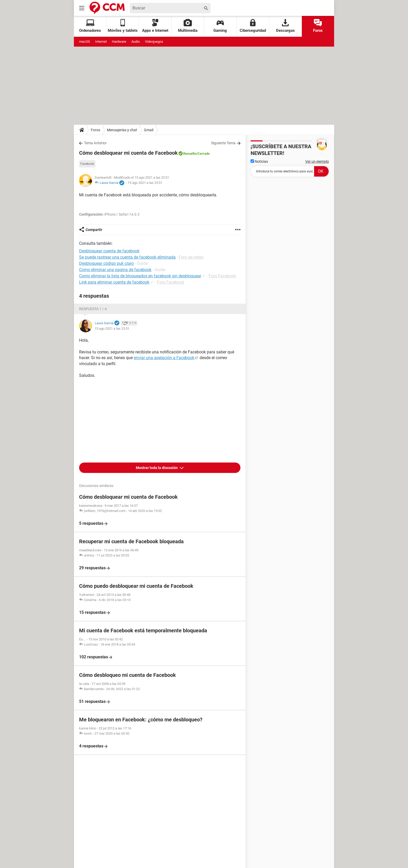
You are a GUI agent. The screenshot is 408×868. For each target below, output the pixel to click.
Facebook (87, 164)
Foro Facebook (222, 276)
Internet (101, 42)
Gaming (220, 26)
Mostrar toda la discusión (157, 468)
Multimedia (188, 26)
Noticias (259, 161)
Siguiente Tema (223, 143)
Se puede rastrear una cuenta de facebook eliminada (127, 257)
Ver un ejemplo (317, 161)
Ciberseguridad (253, 26)
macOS (85, 42)
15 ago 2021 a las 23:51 (145, 183)
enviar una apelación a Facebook (164, 358)
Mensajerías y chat (122, 130)
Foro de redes (191, 257)
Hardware (119, 42)
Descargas (285, 26)
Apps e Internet (155, 26)
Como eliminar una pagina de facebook (115, 270)
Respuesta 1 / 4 (93, 309)
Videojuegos (154, 42)
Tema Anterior (95, 143)
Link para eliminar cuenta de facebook (114, 282)
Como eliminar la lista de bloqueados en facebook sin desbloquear (140, 276)
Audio (136, 42)
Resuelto (190, 154)
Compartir (94, 230)
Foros (318, 26)
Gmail (149, 130)
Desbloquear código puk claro (106, 263)
